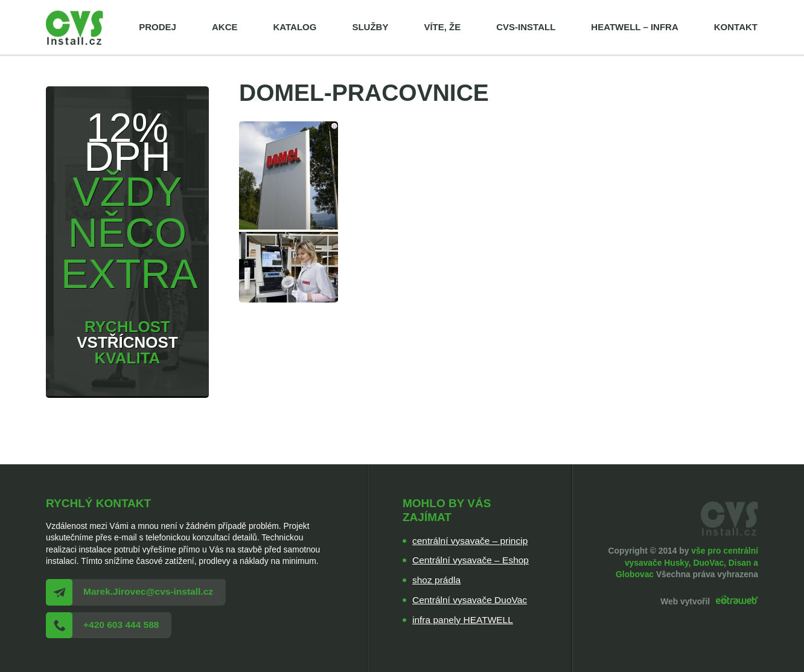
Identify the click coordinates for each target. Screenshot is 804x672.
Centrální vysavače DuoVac (470, 600)
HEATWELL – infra (634, 27)
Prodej (158, 27)
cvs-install (526, 27)
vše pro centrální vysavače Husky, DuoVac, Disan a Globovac (687, 562)
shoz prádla (436, 580)
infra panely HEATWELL (463, 620)
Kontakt (736, 27)
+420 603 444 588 (121, 625)
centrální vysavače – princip (470, 541)
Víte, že (442, 27)
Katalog (295, 27)
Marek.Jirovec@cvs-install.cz (148, 591)
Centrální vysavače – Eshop (471, 560)
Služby (370, 27)
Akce (225, 27)
